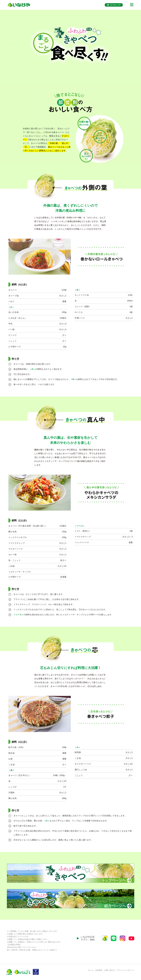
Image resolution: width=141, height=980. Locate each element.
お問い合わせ (110, 970)
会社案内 (99, 970)
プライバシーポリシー (126, 970)
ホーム (91, 970)
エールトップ (114, 5)
